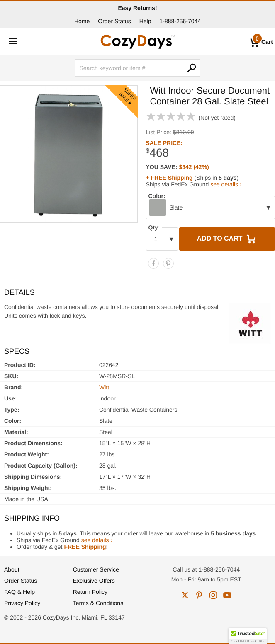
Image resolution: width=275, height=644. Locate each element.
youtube (227, 595)
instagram (213, 595)
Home (82, 21)
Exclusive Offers (94, 581)
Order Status (114, 21)
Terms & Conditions (98, 603)
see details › (226, 184)
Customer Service (96, 569)
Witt (104, 387)
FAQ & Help (19, 592)
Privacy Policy (22, 603)
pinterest (199, 595)
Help (145, 21)
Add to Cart (227, 239)
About (12, 569)
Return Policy (90, 592)
